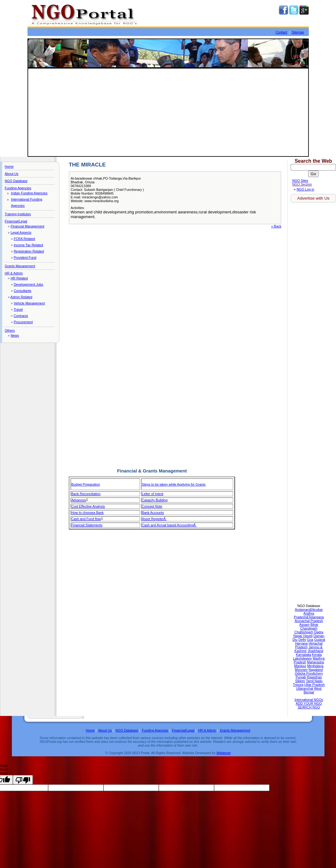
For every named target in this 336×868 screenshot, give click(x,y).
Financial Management (28, 226)
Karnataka (304, 655)
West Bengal (312, 690)
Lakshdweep (303, 658)
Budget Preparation (86, 484)
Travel (18, 309)
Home (9, 166)
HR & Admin (14, 273)
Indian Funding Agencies (29, 193)
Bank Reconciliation (86, 494)
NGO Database (16, 181)
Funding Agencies (18, 188)
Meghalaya (315, 666)
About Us (12, 174)
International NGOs (309, 700)
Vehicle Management (29, 303)
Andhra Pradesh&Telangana (309, 615)
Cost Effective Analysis (88, 506)
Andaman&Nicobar (309, 610)
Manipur (300, 666)
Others (10, 330)
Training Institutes (18, 214)
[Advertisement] (168, 112)
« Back (276, 226)
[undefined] (23, 780)
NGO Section (302, 184)
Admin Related (21, 297)
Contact (281, 32)
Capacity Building (155, 500)
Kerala (317, 655)
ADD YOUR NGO (309, 703)
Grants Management (20, 266)
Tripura (298, 685)
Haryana (301, 643)
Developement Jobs (28, 284)
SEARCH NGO (309, 707)
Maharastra (315, 662)
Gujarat (320, 640)
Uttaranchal (305, 688)
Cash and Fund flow (86, 519)
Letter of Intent (153, 494)
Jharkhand (315, 651)
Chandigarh (309, 628)
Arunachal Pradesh (309, 621)
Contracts (21, 316)
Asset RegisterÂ (154, 519)
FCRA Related (24, 239)
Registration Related (29, 251)
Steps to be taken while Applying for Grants (174, 484)
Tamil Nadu (314, 681)
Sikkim (300, 681)
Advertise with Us (313, 198)
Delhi (302, 640)
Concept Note (152, 506)
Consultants (23, 291)
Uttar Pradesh (314, 685)
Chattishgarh (304, 632)
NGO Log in (305, 189)
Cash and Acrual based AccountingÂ (169, 525)
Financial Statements (87, 525)
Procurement (23, 322)
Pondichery (315, 673)
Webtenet (223, 753)
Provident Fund (25, 258)
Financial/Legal (16, 221)
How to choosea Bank (88, 513)
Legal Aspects (21, 232)
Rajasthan (314, 677)
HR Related (19, 278)
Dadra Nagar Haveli (308, 634)
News (15, 335)
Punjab (301, 677)
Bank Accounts (153, 513)
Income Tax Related (28, 245)
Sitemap (298, 32)
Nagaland (316, 670)
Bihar (314, 625)
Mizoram (301, 670)
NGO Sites (300, 181)
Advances (79, 500)
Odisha (301, 673)
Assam (305, 625)
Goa (310, 640)
